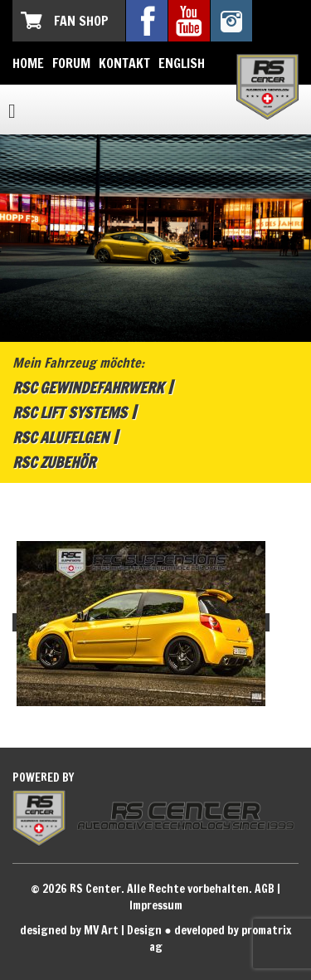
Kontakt (124, 63)
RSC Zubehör (54, 462)
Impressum (156, 905)
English (182, 63)
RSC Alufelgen (61, 437)
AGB (265, 889)
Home (28, 63)
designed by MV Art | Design (91, 930)
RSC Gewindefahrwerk (88, 388)
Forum (71, 63)
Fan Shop (81, 21)
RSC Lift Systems (70, 412)
